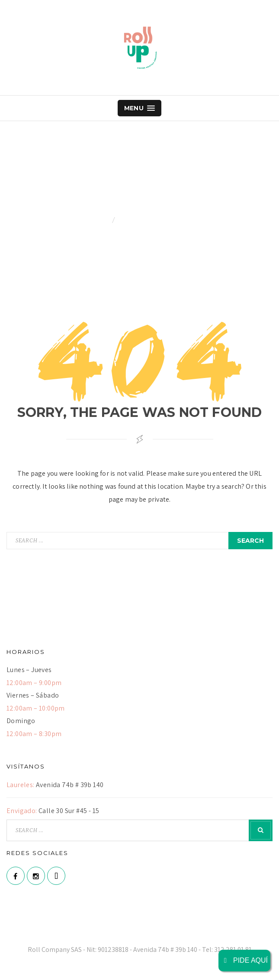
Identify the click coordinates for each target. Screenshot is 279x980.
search (250, 541)
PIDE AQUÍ (244, 960)
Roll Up (140, 48)
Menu (139, 108)
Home (101, 220)
